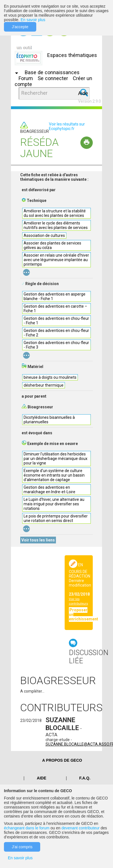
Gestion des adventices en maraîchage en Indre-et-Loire (49, 490)
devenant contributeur (81, 828)
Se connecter (53, 78)
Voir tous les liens (38, 540)
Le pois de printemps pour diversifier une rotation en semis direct (56, 518)
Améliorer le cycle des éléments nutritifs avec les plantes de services (56, 225)
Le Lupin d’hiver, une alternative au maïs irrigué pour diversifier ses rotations (54, 504)
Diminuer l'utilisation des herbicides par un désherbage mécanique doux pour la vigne (56, 459)
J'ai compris (22, 847)
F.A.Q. (85, 778)
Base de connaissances (52, 72)
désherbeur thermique (44, 385)
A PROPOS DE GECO (62, 760)
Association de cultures (44, 235)
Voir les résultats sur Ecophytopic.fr (67, 126)
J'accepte (20, 27)
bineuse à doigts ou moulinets (50, 377)
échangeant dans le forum (27, 828)
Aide (83, 93)
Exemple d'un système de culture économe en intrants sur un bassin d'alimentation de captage (54, 475)
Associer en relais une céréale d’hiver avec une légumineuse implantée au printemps (56, 260)
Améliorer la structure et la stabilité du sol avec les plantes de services (55, 213)
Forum (26, 78)
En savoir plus (33, 20)
